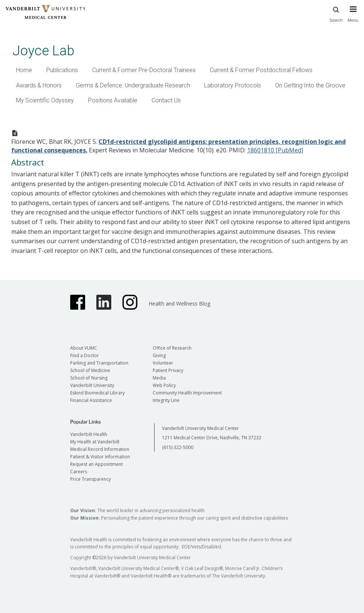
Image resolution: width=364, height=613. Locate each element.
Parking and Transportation (99, 363)
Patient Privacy (168, 370)
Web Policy (164, 385)
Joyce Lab (43, 51)
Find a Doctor (85, 355)
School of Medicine (90, 370)
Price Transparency (91, 479)
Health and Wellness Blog (179, 304)
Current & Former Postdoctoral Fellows (261, 70)
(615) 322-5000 (178, 447)
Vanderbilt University (92, 385)
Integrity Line (166, 400)
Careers (79, 472)
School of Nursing (89, 378)
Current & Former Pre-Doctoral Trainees (144, 70)
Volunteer (163, 363)
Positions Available (113, 100)
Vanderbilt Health (89, 434)
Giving (159, 355)
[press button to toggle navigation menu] (353, 18)
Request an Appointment (97, 464)
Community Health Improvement (187, 393)
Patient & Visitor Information (100, 457)
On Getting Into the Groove (310, 85)
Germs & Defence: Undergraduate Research (133, 85)
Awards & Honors (39, 85)
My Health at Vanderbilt (95, 442)
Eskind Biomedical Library (97, 393)
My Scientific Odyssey (45, 100)
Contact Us (166, 100)
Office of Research (172, 348)
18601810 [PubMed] (275, 150)
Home (24, 70)
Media (159, 378)
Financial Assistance (91, 400)
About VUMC (84, 348)
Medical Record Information (100, 449)
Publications (62, 70)
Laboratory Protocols (233, 85)
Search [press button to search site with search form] (336, 13)
